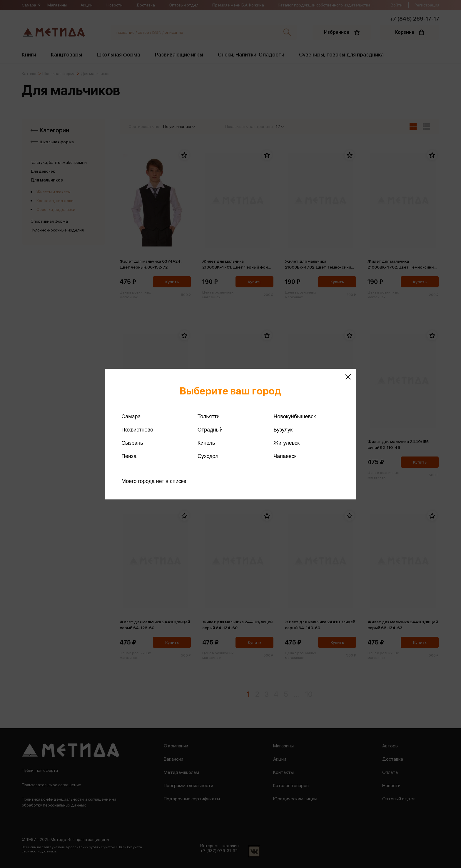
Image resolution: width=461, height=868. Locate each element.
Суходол (208, 456)
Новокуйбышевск (294, 416)
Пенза (129, 456)
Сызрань (132, 443)
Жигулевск (287, 443)
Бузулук (283, 430)
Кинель (206, 443)
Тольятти (209, 416)
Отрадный (210, 430)
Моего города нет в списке (154, 481)
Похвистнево (137, 430)
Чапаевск (285, 456)
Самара (131, 416)
